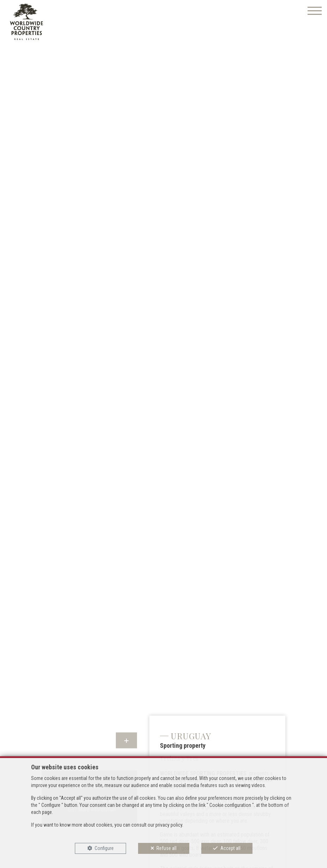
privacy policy (169, 825)
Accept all (230, 848)
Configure (104, 848)
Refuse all (167, 848)
